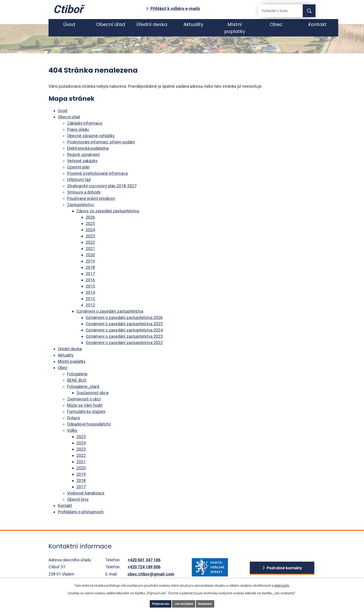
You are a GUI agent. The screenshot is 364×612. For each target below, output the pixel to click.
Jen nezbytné (184, 603)
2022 (90, 242)
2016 (90, 280)
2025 (90, 223)
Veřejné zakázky (82, 161)
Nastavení (212, 603)
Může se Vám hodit (85, 405)
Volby (72, 430)
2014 (90, 292)
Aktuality (193, 24)
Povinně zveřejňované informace (97, 173)
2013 (90, 299)
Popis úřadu (78, 129)
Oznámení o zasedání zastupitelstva (110, 311)
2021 (90, 249)
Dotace (74, 418)
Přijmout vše (154, 603)
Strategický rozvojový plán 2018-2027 (102, 186)
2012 (90, 305)
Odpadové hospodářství (89, 424)
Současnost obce (93, 393)
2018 (90, 267)
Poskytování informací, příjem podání (101, 142)
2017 (90, 274)
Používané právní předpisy (91, 198)
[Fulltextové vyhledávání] (277, 11)
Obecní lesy (78, 499)
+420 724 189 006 (144, 567)
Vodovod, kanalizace (86, 493)
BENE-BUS (77, 380)
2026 (90, 217)
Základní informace (85, 123)
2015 (90, 286)
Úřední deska (152, 24)
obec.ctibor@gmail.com (151, 574)
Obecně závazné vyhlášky (91, 136)
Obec (276, 24)
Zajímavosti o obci (84, 399)
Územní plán (78, 167)
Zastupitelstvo (80, 205)
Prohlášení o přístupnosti (81, 512)
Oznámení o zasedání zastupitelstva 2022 (124, 343)
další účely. (282, 584)
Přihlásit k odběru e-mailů (175, 8)
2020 (90, 255)
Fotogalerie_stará (83, 386)
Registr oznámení (83, 155)
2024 (90, 230)
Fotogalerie (77, 374)
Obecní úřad (111, 24)
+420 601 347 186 (144, 560)
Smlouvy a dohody (84, 192)
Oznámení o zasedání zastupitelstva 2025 (124, 324)
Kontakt (317, 24)
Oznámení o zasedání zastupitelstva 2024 (124, 330)
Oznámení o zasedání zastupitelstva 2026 (124, 317)
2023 (90, 236)
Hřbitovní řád (79, 180)
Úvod (69, 24)
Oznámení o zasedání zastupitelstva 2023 (124, 336)
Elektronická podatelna (88, 148)
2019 (90, 261)
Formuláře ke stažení (86, 412)
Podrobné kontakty (284, 568)
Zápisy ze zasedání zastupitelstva (108, 211)
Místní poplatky (235, 28)
